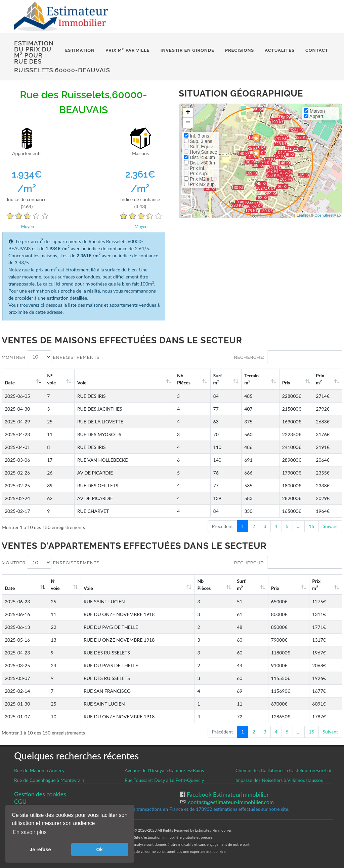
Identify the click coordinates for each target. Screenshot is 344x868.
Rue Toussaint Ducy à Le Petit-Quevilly (164, 780)
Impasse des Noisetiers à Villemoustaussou (279, 780)
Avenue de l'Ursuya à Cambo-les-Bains (164, 770)
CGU (20, 802)
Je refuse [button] (40, 850)
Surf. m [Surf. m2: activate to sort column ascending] (218, 379)
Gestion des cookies (40, 794)
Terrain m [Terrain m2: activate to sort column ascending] (251, 379)
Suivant (330, 526)
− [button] (188, 123)
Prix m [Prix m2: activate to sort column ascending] (320, 379)
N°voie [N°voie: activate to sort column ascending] (51, 379)
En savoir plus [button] (30, 832)
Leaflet (302, 215)
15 (311, 526)
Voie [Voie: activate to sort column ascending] (82, 383)
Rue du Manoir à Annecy (39, 770)
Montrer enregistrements (51, 357)
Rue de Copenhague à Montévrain (49, 780)
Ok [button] (100, 850)
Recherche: (288, 357)
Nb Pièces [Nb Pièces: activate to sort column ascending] (184, 379)
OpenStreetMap (328, 215)
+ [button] (188, 113)
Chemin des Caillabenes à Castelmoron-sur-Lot (284, 770)
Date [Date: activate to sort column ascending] (10, 383)
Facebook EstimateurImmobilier (227, 795)
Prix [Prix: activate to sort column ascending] (286, 383)
